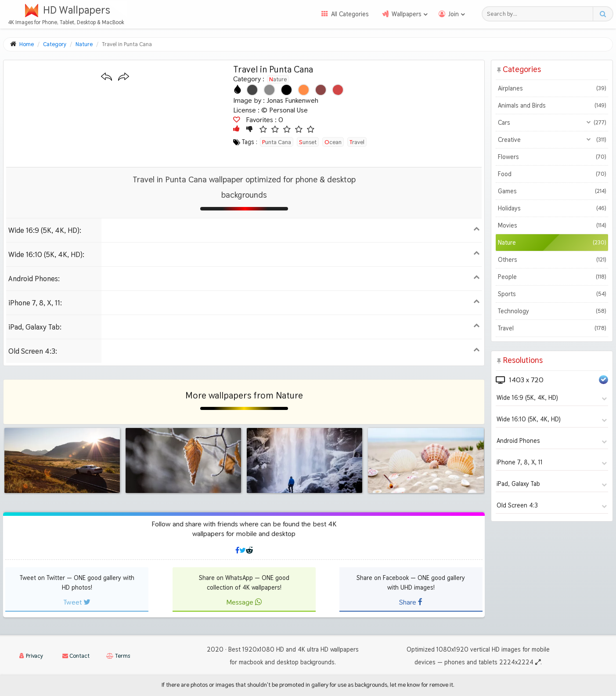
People (552, 277)
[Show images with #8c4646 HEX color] (321, 90)
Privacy (31, 656)
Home (27, 44)
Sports (552, 294)
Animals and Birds (552, 105)
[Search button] (603, 14)
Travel (552, 328)
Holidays (552, 208)
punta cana (277, 142)
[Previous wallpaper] (106, 77)
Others (552, 260)
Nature (278, 79)
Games (552, 191)
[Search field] (540, 14)
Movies (552, 225)
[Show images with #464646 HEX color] (252, 90)
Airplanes (552, 88)
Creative (552, 140)
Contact (76, 656)
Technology (552, 311)
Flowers (552, 157)
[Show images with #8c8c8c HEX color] (269, 90)
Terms (118, 656)
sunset (308, 142)
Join (454, 14)
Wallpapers (407, 14)
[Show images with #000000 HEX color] (286, 90)
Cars (552, 123)
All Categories (350, 14)
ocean (333, 142)
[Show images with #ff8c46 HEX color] (304, 90)
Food (552, 174)
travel (357, 142)
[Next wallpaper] (124, 77)
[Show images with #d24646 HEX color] (338, 90)
